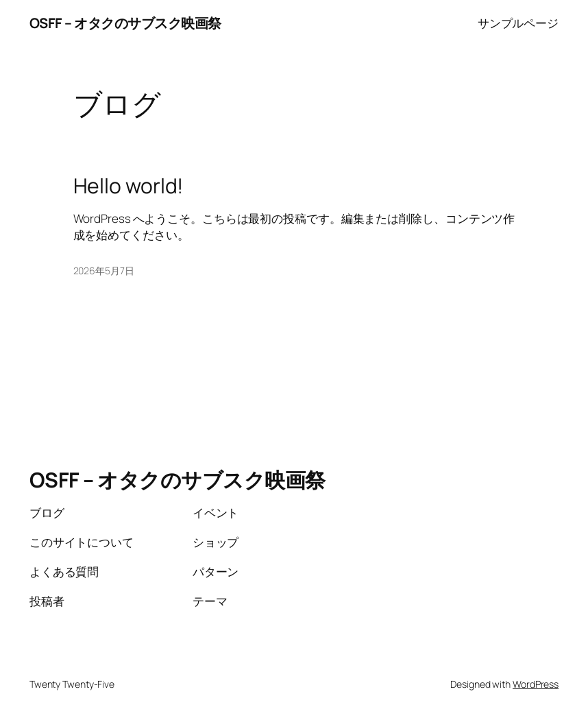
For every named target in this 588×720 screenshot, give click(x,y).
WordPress (536, 684)
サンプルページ (518, 23)
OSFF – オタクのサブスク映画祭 (125, 23)
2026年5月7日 (104, 271)
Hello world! (128, 186)
